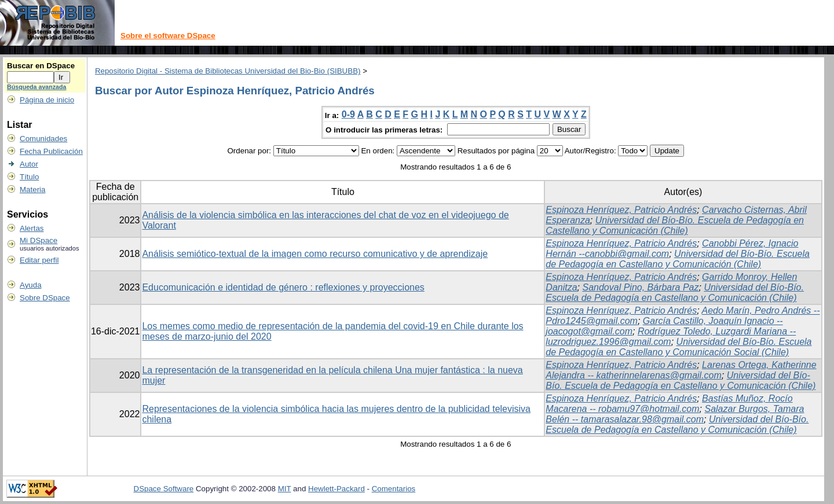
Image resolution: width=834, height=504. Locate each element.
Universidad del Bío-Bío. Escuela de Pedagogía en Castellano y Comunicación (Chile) (675, 225)
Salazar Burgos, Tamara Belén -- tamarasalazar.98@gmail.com (675, 414)
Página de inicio (47, 100)
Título (29, 177)
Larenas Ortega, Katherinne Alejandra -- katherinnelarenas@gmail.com (681, 370)
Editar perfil (39, 260)
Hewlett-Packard (336, 489)
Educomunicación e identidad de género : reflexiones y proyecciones (283, 287)
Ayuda (31, 285)
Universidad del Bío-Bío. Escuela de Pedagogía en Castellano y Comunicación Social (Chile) (678, 347)
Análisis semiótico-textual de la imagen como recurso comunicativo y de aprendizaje (315, 254)
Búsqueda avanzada (36, 87)
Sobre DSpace (45, 298)
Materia (32, 190)
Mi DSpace (39, 240)
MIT (285, 489)
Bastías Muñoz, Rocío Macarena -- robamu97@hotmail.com (669, 404)
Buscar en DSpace (41, 66)
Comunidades (43, 139)
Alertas (32, 228)
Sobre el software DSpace (168, 36)
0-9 (348, 114)
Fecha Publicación (51, 151)
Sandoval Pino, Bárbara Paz (640, 287)
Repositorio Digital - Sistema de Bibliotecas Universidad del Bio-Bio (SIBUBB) (228, 71)
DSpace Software (164, 489)
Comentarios (394, 489)
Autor (29, 164)
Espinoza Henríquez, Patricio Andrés (621, 210)
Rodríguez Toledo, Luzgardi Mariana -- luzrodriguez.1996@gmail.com (671, 336)
